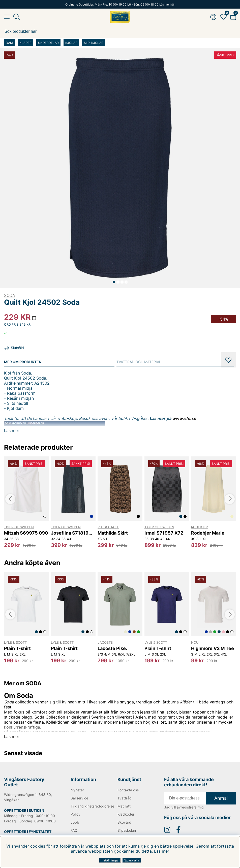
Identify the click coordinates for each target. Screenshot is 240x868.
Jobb (75, 822)
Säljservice (79, 798)
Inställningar (110, 860)
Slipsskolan (127, 830)
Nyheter (77, 790)
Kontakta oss (128, 790)
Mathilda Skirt (113, 533)
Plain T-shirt (17, 648)
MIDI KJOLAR (94, 43)
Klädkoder (126, 814)
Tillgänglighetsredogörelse (87, 806)
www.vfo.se (184, 418)
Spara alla (132, 860)
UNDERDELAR (48, 43)
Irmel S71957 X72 (164, 533)
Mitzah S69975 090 (26, 533)
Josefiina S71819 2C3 (70, 533)
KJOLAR (71, 43)
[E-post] (185, 798)
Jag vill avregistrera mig (184, 807)
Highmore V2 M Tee (213, 648)
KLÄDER (25, 43)
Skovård (124, 822)
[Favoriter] (223, 17)
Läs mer (162, 851)
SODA (10, 295)
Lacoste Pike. (112, 648)
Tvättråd (125, 798)
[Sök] (120, 32)
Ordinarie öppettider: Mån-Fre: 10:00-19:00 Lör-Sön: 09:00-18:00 (120, 4)
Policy (76, 814)
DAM (9, 43)
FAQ (74, 830)
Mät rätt (124, 806)
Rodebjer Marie (208, 533)
